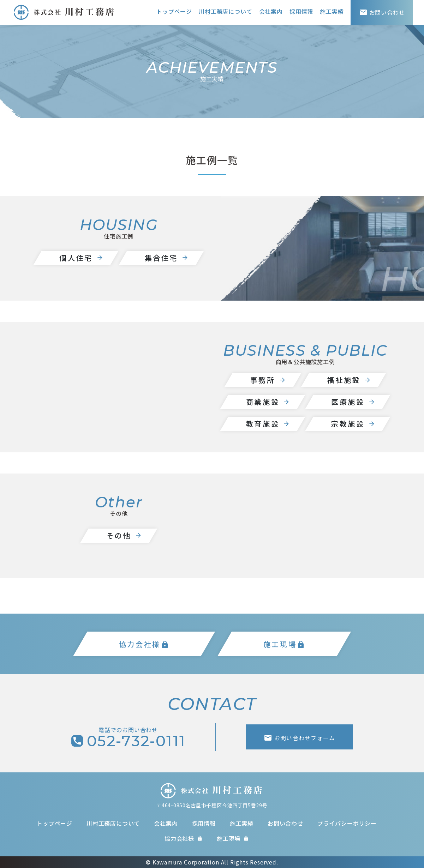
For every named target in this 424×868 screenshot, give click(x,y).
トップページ (174, 11)
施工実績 (332, 11)
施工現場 (233, 838)
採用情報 (301, 11)
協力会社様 (184, 838)
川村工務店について (225, 11)
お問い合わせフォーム (299, 738)
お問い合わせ (285, 823)
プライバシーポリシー (347, 823)
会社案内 (271, 11)
